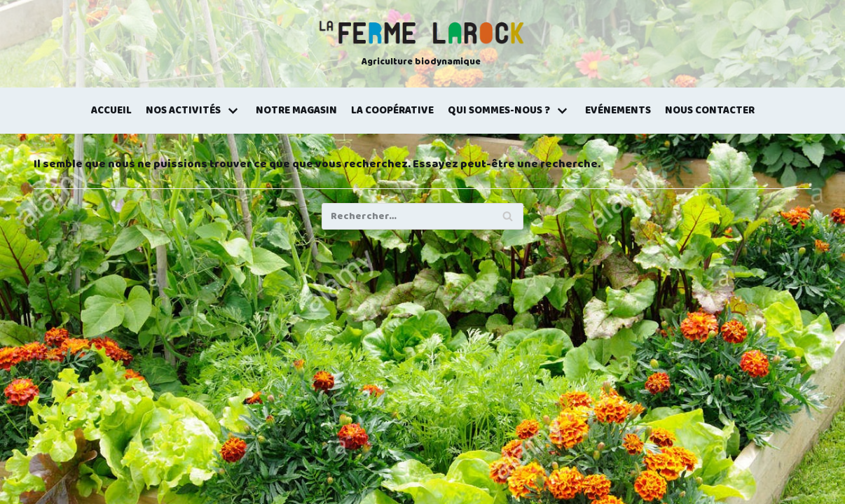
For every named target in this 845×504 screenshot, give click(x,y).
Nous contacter (710, 111)
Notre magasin (296, 111)
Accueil (111, 111)
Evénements (618, 111)
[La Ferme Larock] (421, 44)
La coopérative (392, 111)
